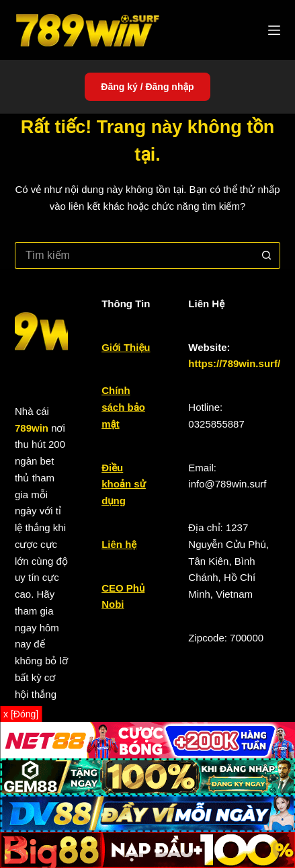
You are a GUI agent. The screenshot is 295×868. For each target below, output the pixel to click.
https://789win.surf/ (234, 363)
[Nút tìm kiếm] (267, 255)
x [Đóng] (21, 714)
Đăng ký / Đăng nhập (147, 87)
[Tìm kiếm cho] (134, 255)
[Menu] (274, 30)
